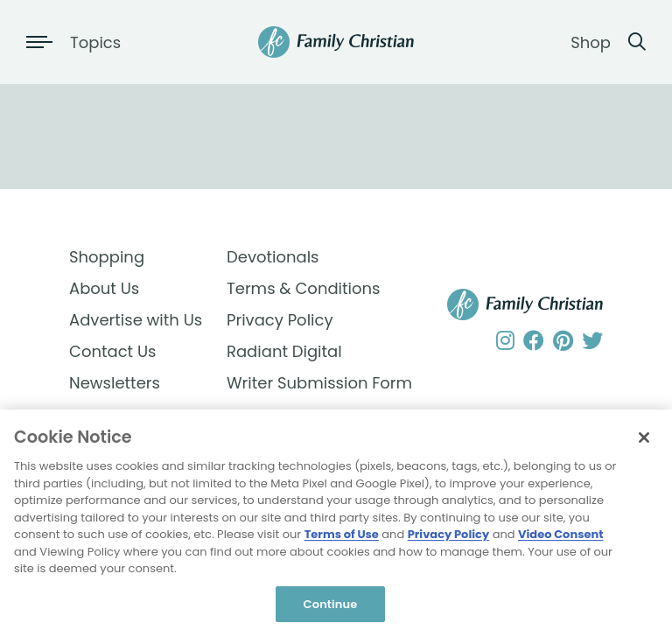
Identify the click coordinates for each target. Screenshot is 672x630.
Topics (95, 42)
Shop (591, 42)
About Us (104, 288)
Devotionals (273, 257)
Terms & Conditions (303, 288)
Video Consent (560, 538)
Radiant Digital (284, 351)
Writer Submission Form (305, 383)
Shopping (107, 257)
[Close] (644, 441)
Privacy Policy (280, 320)
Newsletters (115, 383)
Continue (331, 608)
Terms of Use (342, 538)
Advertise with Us (136, 320)
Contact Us (113, 351)
